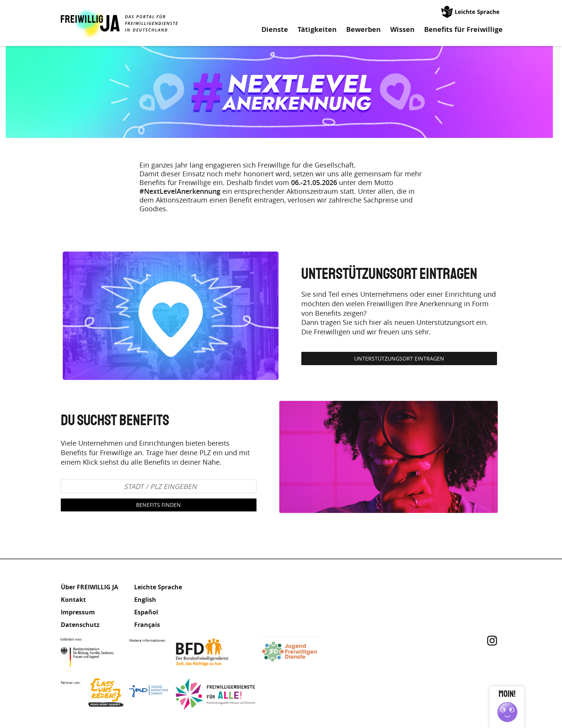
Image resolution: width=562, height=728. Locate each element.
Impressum (78, 612)
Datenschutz (80, 625)
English (145, 600)
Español (146, 612)
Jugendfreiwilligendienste (301, 652)
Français (147, 625)
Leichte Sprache (471, 11)
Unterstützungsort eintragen (399, 358)
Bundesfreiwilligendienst (214, 652)
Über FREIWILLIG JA (89, 587)
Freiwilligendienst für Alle (215, 694)
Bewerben (363, 30)
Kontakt (73, 600)
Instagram (492, 641)
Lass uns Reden (128, 694)
